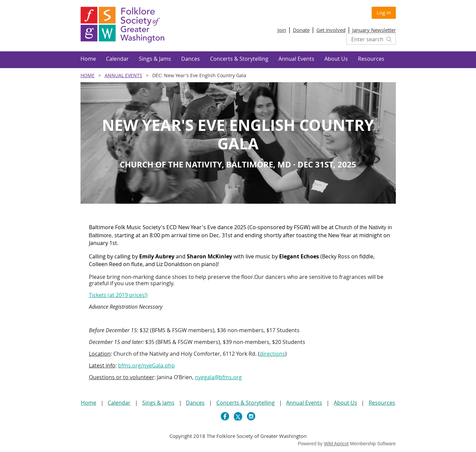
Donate (301, 30)
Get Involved (331, 30)
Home (88, 75)
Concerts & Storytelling (246, 403)
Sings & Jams (158, 403)
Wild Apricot (336, 444)
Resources (382, 403)
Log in (384, 12)
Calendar (119, 403)
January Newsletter (374, 30)
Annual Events (123, 75)
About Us (346, 403)
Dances (195, 403)
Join (282, 30)
